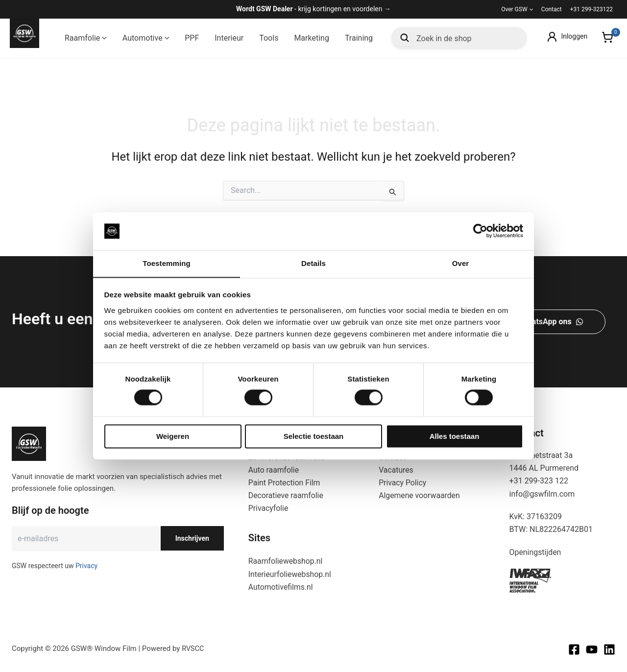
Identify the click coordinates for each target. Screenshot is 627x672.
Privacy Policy (403, 482)
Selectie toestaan (314, 437)
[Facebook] (574, 649)
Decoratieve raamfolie (286, 495)
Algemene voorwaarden (420, 495)
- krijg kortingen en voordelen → (313, 9)
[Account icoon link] (567, 37)
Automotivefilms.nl (281, 587)
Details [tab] (313, 263)
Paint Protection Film (285, 482)
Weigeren (173, 437)
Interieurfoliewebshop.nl (290, 574)
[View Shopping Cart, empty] (607, 38)
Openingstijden (536, 551)
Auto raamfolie (274, 469)
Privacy (86, 565)
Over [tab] (461, 263)
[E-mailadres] (86, 537)
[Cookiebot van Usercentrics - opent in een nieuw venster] (480, 231)
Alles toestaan (455, 437)
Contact (552, 9)
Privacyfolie (269, 508)
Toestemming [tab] (167, 263)
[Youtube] (592, 649)
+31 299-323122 (591, 9)
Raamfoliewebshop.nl (286, 561)
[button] (530, 9)
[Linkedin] (609, 649)
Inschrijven (192, 537)
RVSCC (193, 648)
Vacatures (396, 469)
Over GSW (517, 9)
